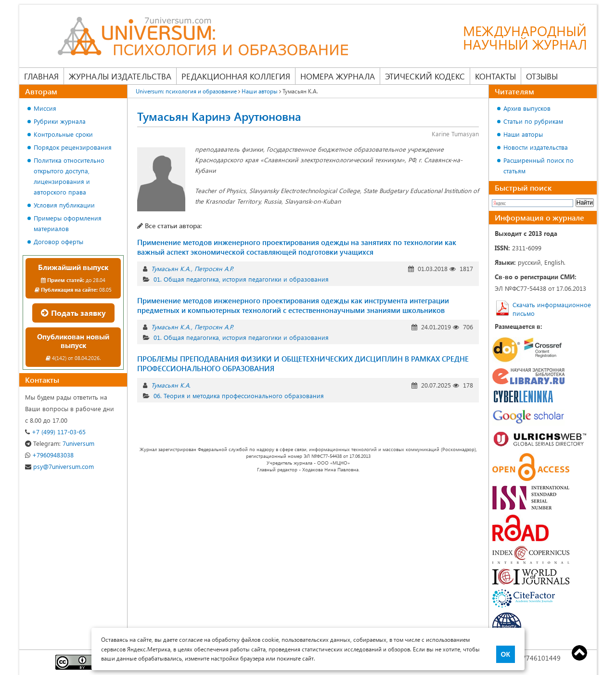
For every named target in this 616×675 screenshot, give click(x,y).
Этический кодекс (425, 76)
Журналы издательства (120, 76)
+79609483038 (49, 455)
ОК (506, 654)
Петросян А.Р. (214, 268)
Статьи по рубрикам (533, 121)
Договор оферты (58, 241)
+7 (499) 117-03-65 (55, 432)
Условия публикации (64, 205)
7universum (60, 443)
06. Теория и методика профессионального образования (239, 396)
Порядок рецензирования (73, 147)
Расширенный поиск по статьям (539, 165)
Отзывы (542, 76)
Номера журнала (338, 76)
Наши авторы (523, 134)
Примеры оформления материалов (68, 223)
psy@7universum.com (59, 466)
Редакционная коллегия (236, 76)
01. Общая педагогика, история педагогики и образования (241, 279)
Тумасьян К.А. (171, 268)
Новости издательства (536, 147)
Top (579, 653)
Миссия (45, 108)
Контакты (495, 76)
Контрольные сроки (63, 134)
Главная (41, 76)
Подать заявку (73, 313)
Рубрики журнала (60, 121)
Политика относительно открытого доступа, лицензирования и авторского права (69, 176)
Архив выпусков (527, 108)
